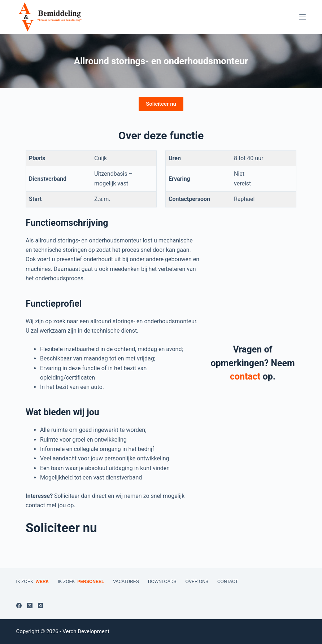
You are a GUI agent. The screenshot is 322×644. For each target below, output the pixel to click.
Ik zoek (33, 582)
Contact (228, 582)
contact (245, 376)
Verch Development (86, 631)
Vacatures (126, 582)
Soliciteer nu (161, 104)
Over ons (197, 582)
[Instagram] (41, 606)
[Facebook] (19, 606)
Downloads (162, 582)
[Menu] (303, 17)
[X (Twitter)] (30, 606)
